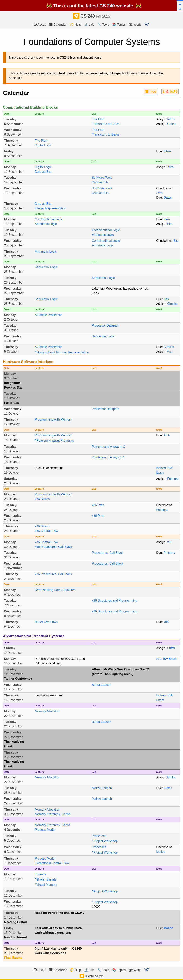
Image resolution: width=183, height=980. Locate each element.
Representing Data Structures (55, 590)
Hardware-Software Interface (28, 362)
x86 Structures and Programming (114, 601)
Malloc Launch (102, 788)
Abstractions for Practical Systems (34, 636)
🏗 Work (135, 25)
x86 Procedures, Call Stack (53, 547)
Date (7, 114)
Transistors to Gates (106, 124)
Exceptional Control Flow (52, 863)
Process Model (45, 830)
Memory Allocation (47, 711)
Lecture (39, 114)
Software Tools (102, 178)
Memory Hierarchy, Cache (53, 814)
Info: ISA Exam (166, 659)
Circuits (172, 304)
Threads (40, 874)
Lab (94, 114)
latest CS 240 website (110, 6)
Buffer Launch (101, 685)
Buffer (171, 648)
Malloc (172, 777)
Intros (171, 119)
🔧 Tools (103, 25)
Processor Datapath (105, 325)
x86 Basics (42, 499)
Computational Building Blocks (30, 107)
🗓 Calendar (58, 25)
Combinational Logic (49, 219)
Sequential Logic (46, 267)
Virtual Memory (46, 885)
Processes (99, 836)
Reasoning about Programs (54, 441)
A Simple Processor (48, 315)
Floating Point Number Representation (62, 352)
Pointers (173, 479)
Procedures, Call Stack (108, 553)
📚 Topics (119, 25)
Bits (170, 224)
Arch (170, 352)
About (40, 24)
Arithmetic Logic (46, 224)
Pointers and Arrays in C (109, 447)
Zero (170, 167)
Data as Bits (43, 172)
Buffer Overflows (46, 622)
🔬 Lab (89, 25)
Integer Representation (51, 208)
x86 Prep (98, 505)
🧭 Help (75, 25)
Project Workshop (105, 841)
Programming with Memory (53, 420)
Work (159, 114)
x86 (170, 542)
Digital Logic (43, 145)
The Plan (98, 119)
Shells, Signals (46, 879)
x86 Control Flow (46, 531)
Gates (171, 124)
